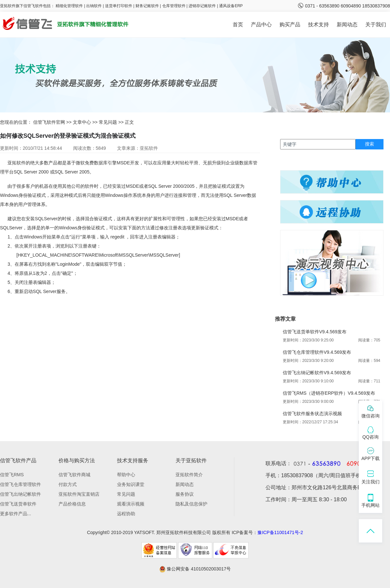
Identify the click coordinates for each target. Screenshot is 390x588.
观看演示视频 (131, 504)
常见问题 (108, 122)
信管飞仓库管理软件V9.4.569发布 (317, 352)
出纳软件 (94, 6)
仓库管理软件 (174, 6)
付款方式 (68, 484)
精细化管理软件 (70, 6)
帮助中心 (126, 475)
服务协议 (185, 494)
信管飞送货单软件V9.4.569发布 (315, 332)
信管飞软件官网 (49, 122)
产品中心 (261, 25)
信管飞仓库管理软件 (20, 484)
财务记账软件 (147, 6)
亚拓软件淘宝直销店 (79, 494)
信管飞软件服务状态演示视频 (312, 414)
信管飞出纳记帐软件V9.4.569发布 (317, 373)
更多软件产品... (16, 514)
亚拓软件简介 (189, 475)
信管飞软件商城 (74, 475)
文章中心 (82, 122)
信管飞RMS (12, 475)
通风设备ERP (231, 6)
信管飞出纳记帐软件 (20, 494)
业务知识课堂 (131, 484)
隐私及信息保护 (191, 504)
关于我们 (376, 25)
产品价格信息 (72, 504)
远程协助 (126, 514)
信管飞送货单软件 (18, 504)
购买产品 (290, 25)
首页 (238, 25)
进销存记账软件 (202, 6)
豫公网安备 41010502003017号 (195, 569)
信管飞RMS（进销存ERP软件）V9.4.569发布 (329, 393)
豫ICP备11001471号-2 (280, 532)
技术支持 (318, 25)
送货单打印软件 (119, 6)
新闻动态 (347, 25)
